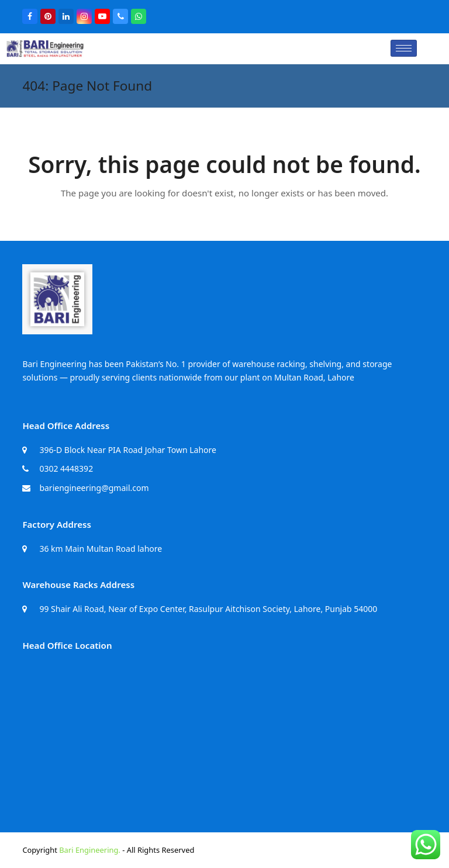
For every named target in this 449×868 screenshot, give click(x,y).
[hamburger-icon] (404, 48)
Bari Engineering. (90, 850)
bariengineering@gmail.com (94, 488)
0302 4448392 (66, 468)
